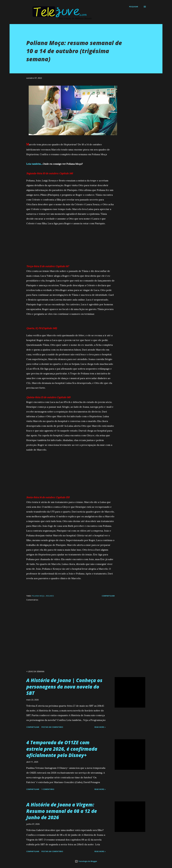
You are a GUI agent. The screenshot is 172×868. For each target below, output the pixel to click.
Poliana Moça (38, 596)
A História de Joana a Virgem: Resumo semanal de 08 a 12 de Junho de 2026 (62, 811)
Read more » (100, 727)
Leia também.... (35, 164)
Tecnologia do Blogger (86, 861)
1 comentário (48, 789)
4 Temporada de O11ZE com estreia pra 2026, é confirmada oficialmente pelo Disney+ (62, 749)
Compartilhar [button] (108, 596)
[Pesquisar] (134, 7)
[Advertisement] (70, 242)
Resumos (50, 596)
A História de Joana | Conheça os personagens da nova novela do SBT (64, 687)
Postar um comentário (52, 727)
